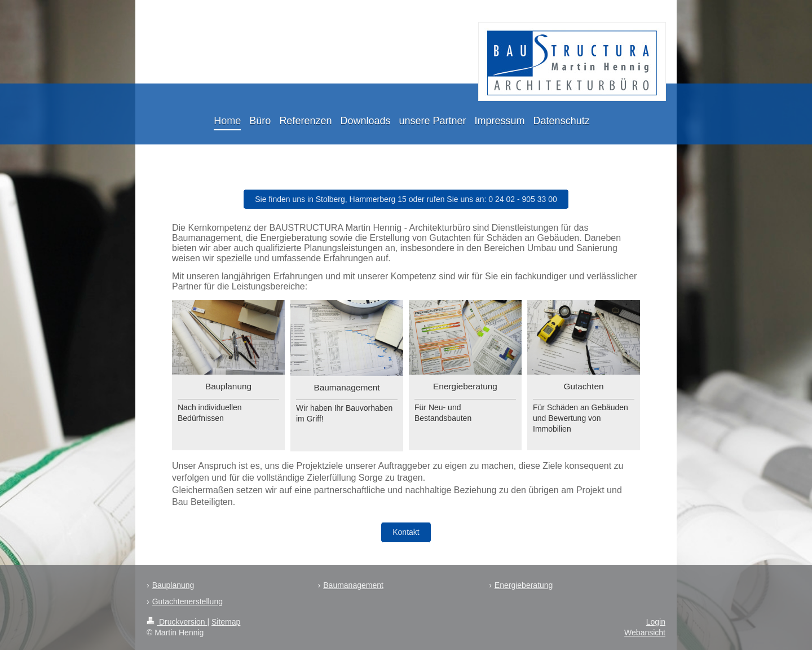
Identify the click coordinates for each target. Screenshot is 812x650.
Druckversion (177, 622)
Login (656, 622)
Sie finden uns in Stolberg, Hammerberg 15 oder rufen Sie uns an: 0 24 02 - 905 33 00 (406, 199)
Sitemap (226, 622)
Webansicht (645, 633)
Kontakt (406, 532)
